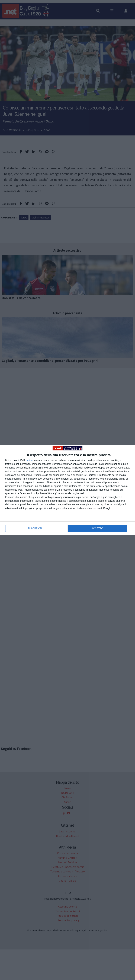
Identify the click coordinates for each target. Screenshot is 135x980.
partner (30, 460)
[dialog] (67, 490)
